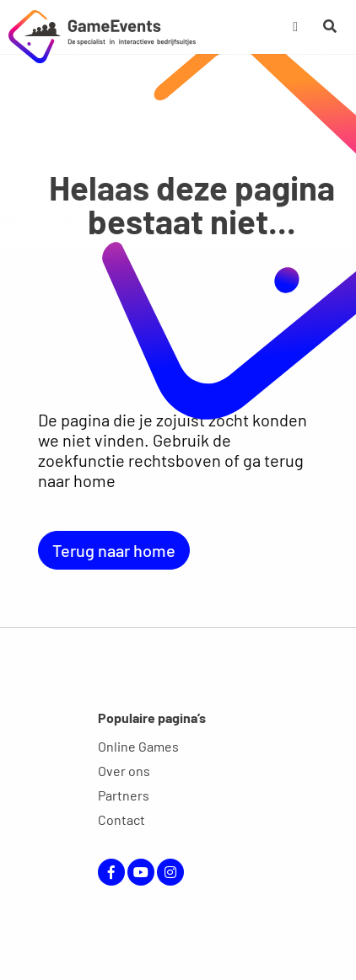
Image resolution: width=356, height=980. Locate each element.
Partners (124, 795)
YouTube (141, 872)
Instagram (170, 872)
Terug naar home (114, 550)
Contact (121, 819)
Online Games (138, 746)
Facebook (111, 872)
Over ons (124, 771)
